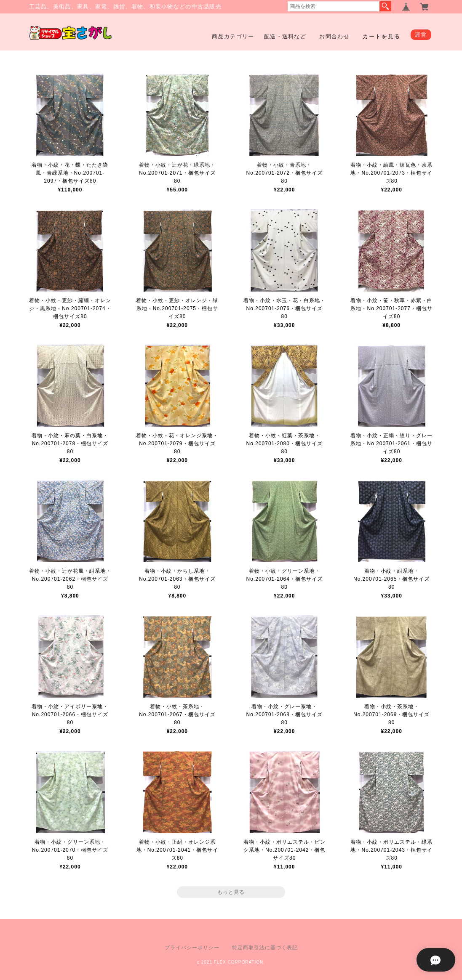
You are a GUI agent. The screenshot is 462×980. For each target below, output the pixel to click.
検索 (385, 6)
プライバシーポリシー (192, 948)
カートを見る (382, 36)
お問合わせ (334, 36)
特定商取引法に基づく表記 (265, 948)
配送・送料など (285, 36)
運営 (421, 35)
